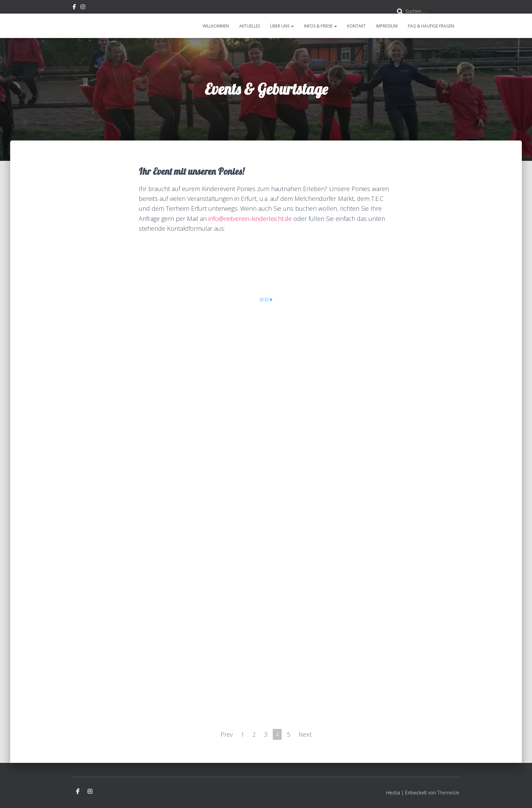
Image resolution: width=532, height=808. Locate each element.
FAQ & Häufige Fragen (431, 26)
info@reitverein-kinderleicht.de (250, 219)
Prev (227, 734)
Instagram (83, 8)
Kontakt (356, 26)
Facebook (74, 8)
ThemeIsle (448, 793)
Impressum (387, 26)
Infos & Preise (320, 26)
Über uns (282, 26)
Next (305, 734)
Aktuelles (250, 26)
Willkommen (216, 26)
